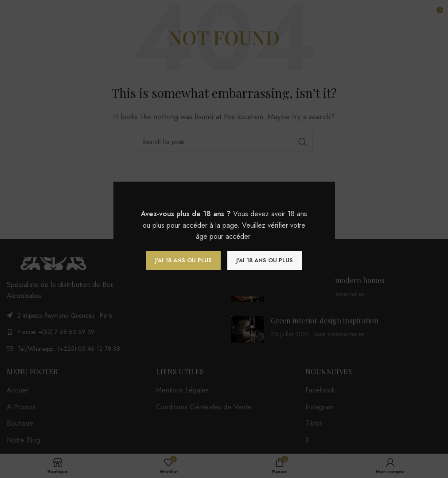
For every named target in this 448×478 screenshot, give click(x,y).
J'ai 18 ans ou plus (183, 260)
